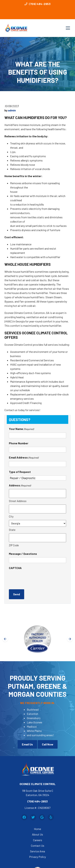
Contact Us (38, 846)
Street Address (18, 501)
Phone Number (19, 443)
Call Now (48, 744)
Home (37, 829)
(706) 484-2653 (38, 4)
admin (12, 110)
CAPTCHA (15, 568)
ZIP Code (14, 545)
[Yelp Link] (51, 817)
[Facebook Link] (24, 817)
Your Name (21, 429)
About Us (37, 834)
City (11, 516)
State (12, 530)
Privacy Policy (37, 857)
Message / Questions (23, 554)
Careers (38, 840)
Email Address (24, 458)
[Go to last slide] (5, 639)
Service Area (37, 851)
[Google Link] (42, 817)
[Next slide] (70, 639)
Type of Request (20, 472)
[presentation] (36, 578)
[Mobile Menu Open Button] (68, 28)
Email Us (27, 744)
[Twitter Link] (33, 817)
